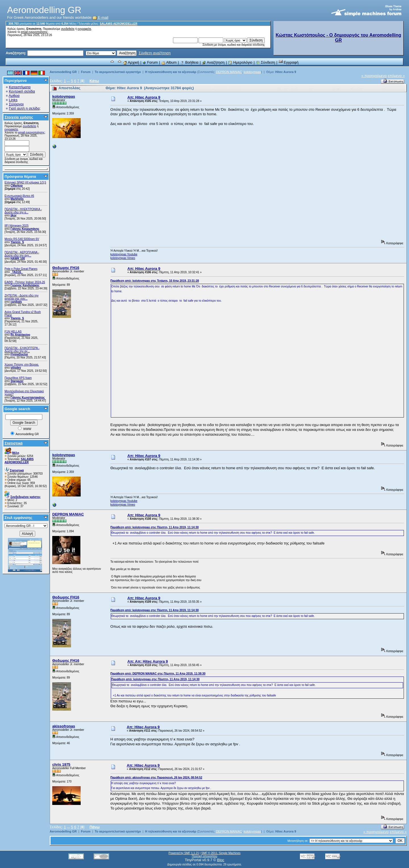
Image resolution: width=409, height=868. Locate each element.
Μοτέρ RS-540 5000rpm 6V (22, 239)
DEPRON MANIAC (229, 72)
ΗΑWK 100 (18, 259)
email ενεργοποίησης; (35, 32)
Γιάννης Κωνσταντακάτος (28, 398)
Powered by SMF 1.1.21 (184, 853)
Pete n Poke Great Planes (21, 269)
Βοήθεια (189, 62)
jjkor (13, 215)
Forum (150, 62)
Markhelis (17, 199)
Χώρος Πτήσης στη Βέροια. (22, 365)
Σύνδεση (266, 62)
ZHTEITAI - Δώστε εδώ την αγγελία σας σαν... (22, 297)
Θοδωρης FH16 (66, 268)
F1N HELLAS (13, 332)
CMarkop (17, 186)
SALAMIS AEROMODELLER (118, 24)
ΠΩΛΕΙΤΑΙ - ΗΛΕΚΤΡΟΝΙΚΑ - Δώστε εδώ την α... (23, 211)
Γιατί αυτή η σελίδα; (25, 108)
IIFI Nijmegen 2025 (17, 226)
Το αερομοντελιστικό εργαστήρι (118, 72)
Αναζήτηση (213, 62)
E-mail (101, 17)
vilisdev (16, 368)
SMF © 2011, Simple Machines (221, 853)
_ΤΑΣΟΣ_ (17, 272)
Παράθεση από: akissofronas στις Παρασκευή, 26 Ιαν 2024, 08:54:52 (156, 778)
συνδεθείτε (68, 29)
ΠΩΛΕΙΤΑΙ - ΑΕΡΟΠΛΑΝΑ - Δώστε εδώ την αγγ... (22, 254)
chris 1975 (61, 764)
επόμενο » (396, 76)
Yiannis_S (17, 242)
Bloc (221, 860)
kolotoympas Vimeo (123, 258)
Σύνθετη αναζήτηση (155, 53)
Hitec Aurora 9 (286, 72)
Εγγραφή (289, 62)
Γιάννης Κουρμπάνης (25, 229)
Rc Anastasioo (20, 335)
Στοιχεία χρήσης (19, 117)
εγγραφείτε (84, 29)
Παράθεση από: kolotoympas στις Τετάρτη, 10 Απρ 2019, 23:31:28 (155, 281)
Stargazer (17, 381)
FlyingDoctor (19, 354)
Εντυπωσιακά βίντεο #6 (19, 196)
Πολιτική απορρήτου (204, 856)
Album (169, 62)
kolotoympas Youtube (124, 254)
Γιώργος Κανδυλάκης (25, 285)
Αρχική (131, 62)
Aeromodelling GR (63, 72)
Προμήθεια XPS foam (18, 378)
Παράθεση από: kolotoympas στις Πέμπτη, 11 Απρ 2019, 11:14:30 (155, 527)
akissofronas (64, 726)
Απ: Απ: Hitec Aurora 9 (148, 661)
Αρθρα (14, 96)
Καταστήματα (20, 87)
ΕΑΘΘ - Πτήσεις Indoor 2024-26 (25, 282)
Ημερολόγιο (240, 62)
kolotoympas (252, 72)
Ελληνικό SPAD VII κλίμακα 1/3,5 (25, 182)
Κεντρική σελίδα (22, 91)
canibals (16, 302)
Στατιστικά (14, 443)
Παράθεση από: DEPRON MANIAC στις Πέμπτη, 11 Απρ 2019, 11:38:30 (158, 674)
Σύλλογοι (16, 104)
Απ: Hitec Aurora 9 (144, 97)
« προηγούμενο (374, 76)
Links (13, 100)
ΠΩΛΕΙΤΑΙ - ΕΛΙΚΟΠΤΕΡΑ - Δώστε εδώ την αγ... (22, 350)
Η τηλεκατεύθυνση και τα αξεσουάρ (171, 72)
